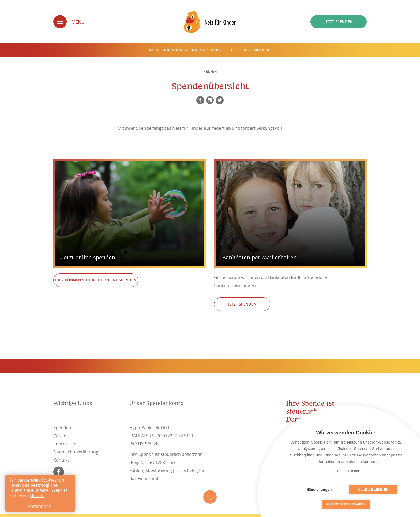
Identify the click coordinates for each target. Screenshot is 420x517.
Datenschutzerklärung (76, 452)
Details (37, 496)
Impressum (65, 444)
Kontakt (61, 460)
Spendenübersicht (257, 50)
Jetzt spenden (339, 22)
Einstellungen (319, 490)
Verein (60, 436)
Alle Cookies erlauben (346, 504)
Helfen (233, 50)
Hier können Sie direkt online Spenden (96, 280)
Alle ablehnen (373, 490)
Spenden (62, 428)
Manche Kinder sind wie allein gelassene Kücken (186, 50)
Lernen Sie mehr (346, 471)
